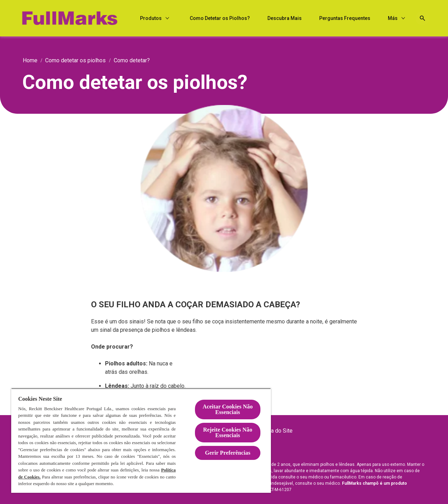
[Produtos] (216, 18)
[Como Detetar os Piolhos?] (285, 18)
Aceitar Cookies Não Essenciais (228, 409)
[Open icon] (419, 18)
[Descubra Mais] (349, 18)
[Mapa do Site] (276, 431)
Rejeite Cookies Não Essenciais (228, 432)
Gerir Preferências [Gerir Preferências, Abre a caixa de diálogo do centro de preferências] (228, 453)
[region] (141, 440)
